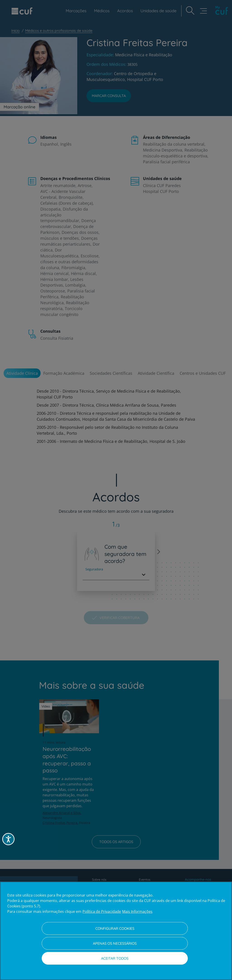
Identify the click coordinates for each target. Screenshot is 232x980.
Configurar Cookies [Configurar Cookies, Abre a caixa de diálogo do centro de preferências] (115, 928)
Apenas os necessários (115, 943)
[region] (116, 931)
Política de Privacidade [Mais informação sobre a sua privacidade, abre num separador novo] (102, 911)
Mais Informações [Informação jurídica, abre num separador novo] (137, 911)
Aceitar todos (115, 958)
